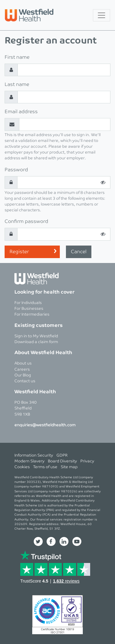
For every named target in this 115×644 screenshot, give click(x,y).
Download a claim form (36, 342)
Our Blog (23, 375)
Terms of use (45, 467)
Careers (22, 370)
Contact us (25, 381)
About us (23, 363)
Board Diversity (62, 461)
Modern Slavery (29, 461)
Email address (21, 112)
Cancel (79, 252)
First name (17, 57)
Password (16, 170)
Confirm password (26, 222)
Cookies (22, 467)
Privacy (87, 461)
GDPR (62, 455)
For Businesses (29, 309)
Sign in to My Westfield (36, 336)
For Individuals (28, 303)
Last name (17, 85)
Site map (69, 467)
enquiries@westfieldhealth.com (45, 425)
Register (19, 252)
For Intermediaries (32, 315)
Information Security (34, 455)
